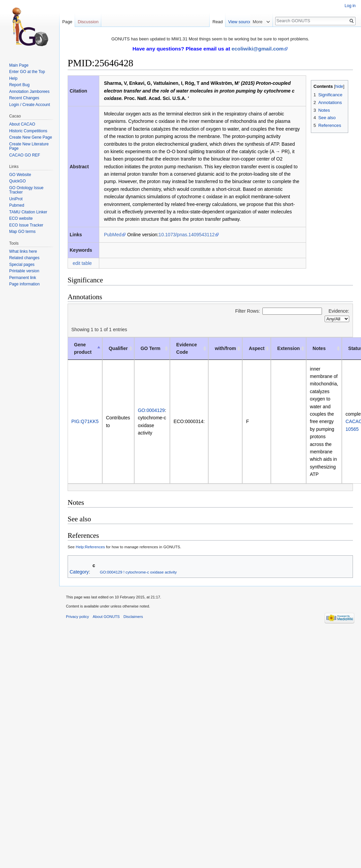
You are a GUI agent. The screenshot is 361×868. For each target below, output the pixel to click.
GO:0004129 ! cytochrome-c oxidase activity (138, 572)
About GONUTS (106, 617)
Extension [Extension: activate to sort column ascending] (288, 348)
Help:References (90, 547)
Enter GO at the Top (27, 72)
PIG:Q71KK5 (85, 421)
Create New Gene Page (30, 137)
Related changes (24, 258)
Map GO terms (22, 232)
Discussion (88, 22)
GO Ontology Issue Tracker (26, 190)
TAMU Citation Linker (28, 212)
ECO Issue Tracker (26, 225)
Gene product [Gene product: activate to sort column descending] (83, 348)
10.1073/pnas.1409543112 (187, 235)
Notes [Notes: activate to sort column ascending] (319, 348)
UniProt (16, 199)
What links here (23, 251)
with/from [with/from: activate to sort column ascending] (225, 348)
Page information (24, 284)
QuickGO (17, 181)
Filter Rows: (279, 311)
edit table (82, 263)
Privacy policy (77, 617)
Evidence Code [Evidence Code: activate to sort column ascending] (187, 348)
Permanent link (23, 278)
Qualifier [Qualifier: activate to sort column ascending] (118, 348)
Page (67, 22)
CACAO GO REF (25, 155)
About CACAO (22, 124)
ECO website (21, 218)
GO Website (20, 175)
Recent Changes (24, 98)
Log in (350, 6)
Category (79, 572)
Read (238, 22)
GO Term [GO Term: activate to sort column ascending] (151, 348)
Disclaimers (133, 617)
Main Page (19, 65)
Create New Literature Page (29, 146)
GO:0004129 (151, 410)
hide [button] (339, 86)
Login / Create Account (29, 105)
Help (13, 78)
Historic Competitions (28, 131)
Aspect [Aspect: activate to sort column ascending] (257, 348)
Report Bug (19, 85)
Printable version (24, 271)
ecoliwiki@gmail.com (258, 49)
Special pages (22, 265)
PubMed (113, 235)
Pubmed (17, 205)
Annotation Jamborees (29, 92)
